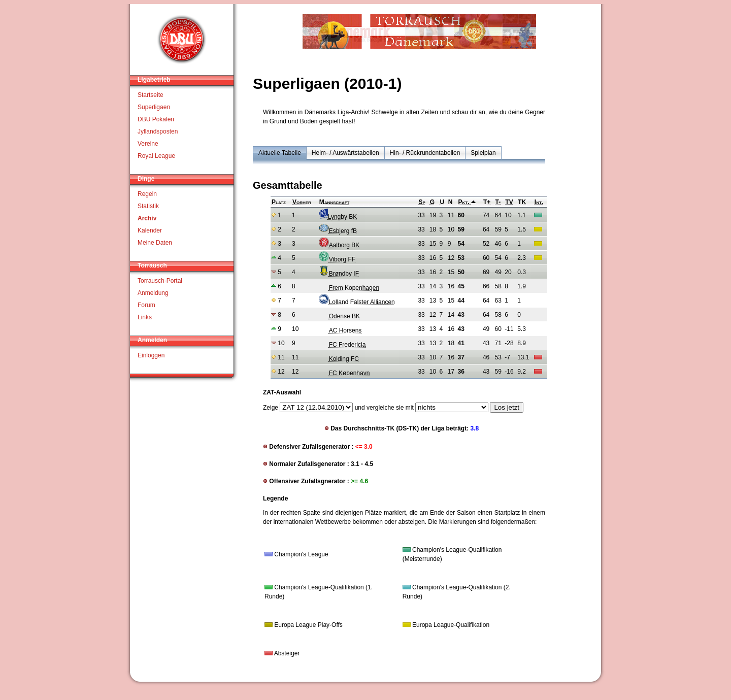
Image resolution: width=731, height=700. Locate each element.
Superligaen (154, 107)
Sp (422, 202)
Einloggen (151, 355)
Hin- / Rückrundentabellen (425, 153)
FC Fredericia (342, 345)
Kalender (150, 230)
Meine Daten (155, 243)
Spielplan (483, 153)
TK (522, 202)
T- (498, 202)
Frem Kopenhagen (349, 288)
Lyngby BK (338, 217)
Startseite (151, 95)
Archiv (147, 218)
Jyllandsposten (158, 131)
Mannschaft (335, 202)
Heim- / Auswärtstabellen (345, 153)
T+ (487, 202)
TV (509, 202)
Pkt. (467, 202)
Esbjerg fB (338, 231)
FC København (344, 373)
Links (145, 317)
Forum (146, 305)
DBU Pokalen (156, 119)
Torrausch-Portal (160, 281)
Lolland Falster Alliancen (357, 302)
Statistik (148, 206)
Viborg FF (337, 259)
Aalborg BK (339, 245)
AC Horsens (340, 330)
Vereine (148, 144)
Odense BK (339, 316)
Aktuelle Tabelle (280, 153)
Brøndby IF (339, 274)
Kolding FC (339, 359)
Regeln (147, 194)
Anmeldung (153, 293)
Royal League (156, 156)
